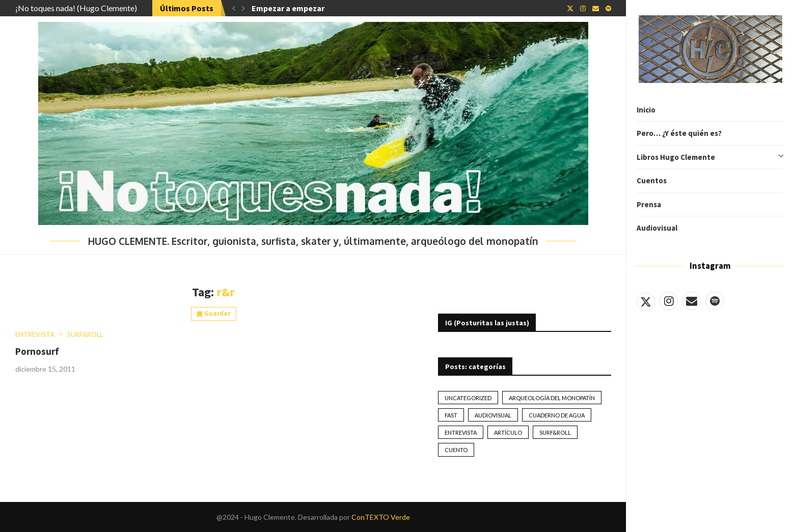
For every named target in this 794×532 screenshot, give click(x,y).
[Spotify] (715, 301)
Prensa (649, 204)
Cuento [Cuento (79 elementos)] (456, 450)
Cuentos (652, 180)
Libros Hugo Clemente (710, 157)
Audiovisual (657, 228)
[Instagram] (669, 301)
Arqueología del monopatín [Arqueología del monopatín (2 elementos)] (552, 398)
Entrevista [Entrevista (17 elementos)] (461, 432)
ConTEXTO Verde (381, 517)
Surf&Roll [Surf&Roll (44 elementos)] (555, 432)
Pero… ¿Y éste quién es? (679, 133)
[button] (234, 8)
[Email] (692, 301)
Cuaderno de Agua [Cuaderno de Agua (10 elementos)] (557, 415)
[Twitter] (646, 301)
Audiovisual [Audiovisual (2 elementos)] (493, 415)
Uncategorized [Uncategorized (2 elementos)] (468, 398)
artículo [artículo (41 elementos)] (508, 432)
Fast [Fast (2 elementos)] (451, 415)
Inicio (646, 110)
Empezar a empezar (288, 8)
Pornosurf (37, 351)
